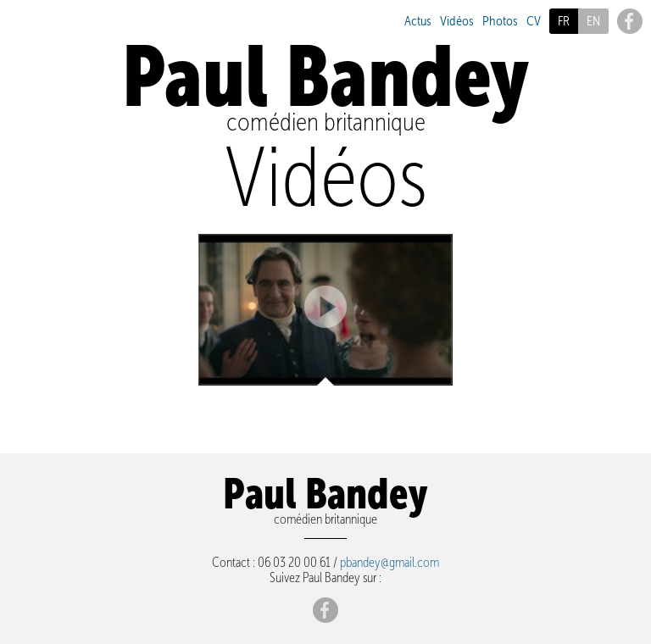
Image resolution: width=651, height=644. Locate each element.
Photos (500, 21)
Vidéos (457, 21)
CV (534, 21)
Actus (418, 21)
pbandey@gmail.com (389, 562)
